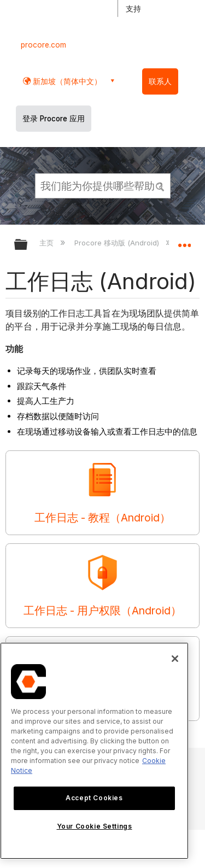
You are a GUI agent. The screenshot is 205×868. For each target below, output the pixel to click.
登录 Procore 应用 (54, 119)
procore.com (43, 45)
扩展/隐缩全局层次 (28, 245)
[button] (160, 185)
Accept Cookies (94, 798)
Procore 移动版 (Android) (118, 243)
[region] (94, 751)
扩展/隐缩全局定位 (184, 241)
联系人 (160, 81)
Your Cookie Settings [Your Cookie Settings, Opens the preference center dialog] (95, 826)
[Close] (175, 659)
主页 (48, 243)
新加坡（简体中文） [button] (66, 81)
